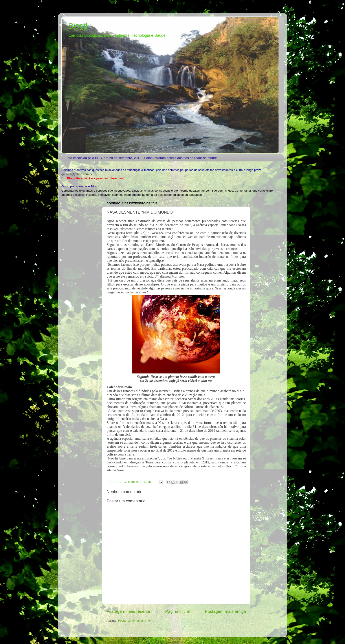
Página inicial (177, 611)
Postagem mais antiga (225, 611)
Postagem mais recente (128, 611)
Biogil (78, 26)
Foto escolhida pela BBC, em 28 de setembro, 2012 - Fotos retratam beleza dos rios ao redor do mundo (142, 158)
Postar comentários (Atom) (136, 621)
